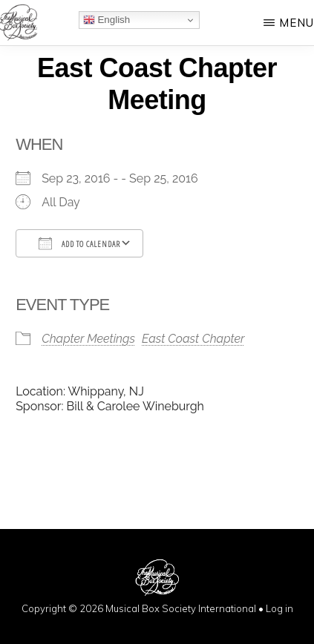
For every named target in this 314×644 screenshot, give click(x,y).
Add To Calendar (79, 243)
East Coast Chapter (193, 339)
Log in (279, 608)
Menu (297, 23)
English (107, 20)
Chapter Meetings (88, 339)
